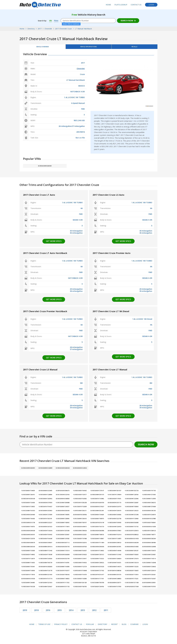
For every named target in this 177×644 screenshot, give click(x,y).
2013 (83, 612)
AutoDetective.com (40, 5)
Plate (57, 21)
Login (151, 5)
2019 (25, 612)
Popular (90, 626)
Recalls (134, 47)
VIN (51, 21)
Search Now (127, 21)
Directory (102, 626)
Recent (114, 626)
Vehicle (88, 47)
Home (108, 5)
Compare (135, 626)
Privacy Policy (61, 626)
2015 (60, 612)
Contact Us (136, 5)
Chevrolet (81, 70)
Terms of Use (44, 626)
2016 (48, 612)
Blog (124, 626)
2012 (94, 612)
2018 (36, 612)
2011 (106, 612)
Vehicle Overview (43, 47)
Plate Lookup (121, 5)
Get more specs (54, 242)
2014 (71, 612)
